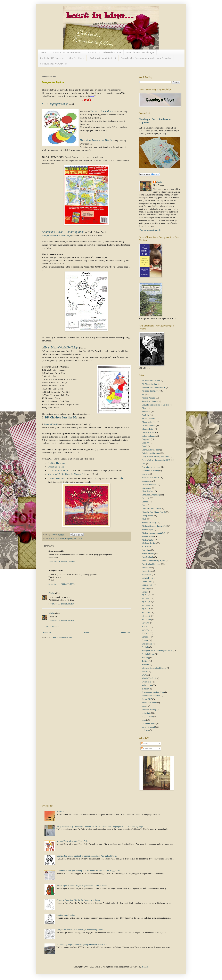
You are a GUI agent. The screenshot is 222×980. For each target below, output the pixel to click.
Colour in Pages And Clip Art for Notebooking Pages (78, 900)
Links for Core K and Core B (154, 512)
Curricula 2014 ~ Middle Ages (140, 53)
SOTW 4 (146, 633)
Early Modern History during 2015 (156, 460)
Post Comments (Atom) (63, 637)
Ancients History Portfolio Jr (154, 388)
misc (144, 720)
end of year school (149, 703)
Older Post (126, 632)
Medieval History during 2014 (154, 526)
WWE (144, 672)
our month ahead (149, 723)
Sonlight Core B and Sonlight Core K (157, 651)
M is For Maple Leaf (57, 479)
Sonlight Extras (148, 654)
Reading (145, 588)
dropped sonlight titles (151, 696)
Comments (147, 748)
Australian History (149, 401)
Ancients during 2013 (151, 391)
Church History (148, 429)
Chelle (51, 593)
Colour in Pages (148, 436)
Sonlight (145, 647)
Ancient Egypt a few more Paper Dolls (72, 841)
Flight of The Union (56, 463)
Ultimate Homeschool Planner (154, 668)
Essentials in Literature (151, 467)
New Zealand (147, 557)
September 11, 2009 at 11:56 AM (62, 584)
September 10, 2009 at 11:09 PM (62, 562)
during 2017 (147, 699)
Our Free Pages (77, 58)
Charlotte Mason (149, 426)
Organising (146, 571)
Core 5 (145, 446)
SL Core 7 (146, 616)
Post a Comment (52, 627)
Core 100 (146, 443)
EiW (144, 464)
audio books (147, 685)
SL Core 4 (146, 606)
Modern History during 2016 (154, 533)
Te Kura (145, 661)
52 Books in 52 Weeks (151, 381)
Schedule (146, 637)
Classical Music (148, 433)
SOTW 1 (146, 623)
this (121, 478)
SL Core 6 (146, 613)
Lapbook (146, 498)
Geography (69, 539)
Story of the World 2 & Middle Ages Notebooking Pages (80, 930)
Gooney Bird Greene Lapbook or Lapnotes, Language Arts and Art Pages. (87, 856)
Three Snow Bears (56, 467)
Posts (144, 744)
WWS (144, 675)
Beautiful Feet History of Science (155, 405)
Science (145, 640)
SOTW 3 (146, 630)
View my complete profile (150, 230)
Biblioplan (146, 412)
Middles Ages (147, 529)
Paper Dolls (147, 575)
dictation (145, 689)
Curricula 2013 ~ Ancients (52, 58)
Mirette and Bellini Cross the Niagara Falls (67, 474)
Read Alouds (147, 585)
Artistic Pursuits (149, 398)
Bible (144, 408)
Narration (146, 550)
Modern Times (148, 536)
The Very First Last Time (59, 470)
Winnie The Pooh (149, 678)
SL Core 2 (78, 539)
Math (144, 519)
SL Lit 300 (146, 620)
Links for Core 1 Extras (151, 509)
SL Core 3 (146, 602)
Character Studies (149, 422)
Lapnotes (146, 502)
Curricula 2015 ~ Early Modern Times (103, 53)
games (145, 706)
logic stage (146, 713)
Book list (146, 415)
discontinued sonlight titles (153, 692)
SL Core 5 (146, 609)
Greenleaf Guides (149, 484)
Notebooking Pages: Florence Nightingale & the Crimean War (82, 945)
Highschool (147, 488)
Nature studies (148, 554)
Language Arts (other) (151, 495)
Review (145, 592)
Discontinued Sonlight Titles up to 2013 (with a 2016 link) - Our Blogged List (88, 871)
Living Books (147, 516)
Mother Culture (148, 540)
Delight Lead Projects (151, 453)
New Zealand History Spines (154, 561)
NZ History (147, 547)
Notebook (146, 568)
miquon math (147, 716)
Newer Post (47, 632)
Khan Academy (148, 491)
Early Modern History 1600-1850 (156, 457)
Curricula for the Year (151, 450)
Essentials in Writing (150, 471)
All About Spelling (150, 384)
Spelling (145, 658)
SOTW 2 (146, 627)
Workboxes (146, 682)
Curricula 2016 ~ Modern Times (66, 53)
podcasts (145, 730)
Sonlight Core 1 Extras (66, 915)
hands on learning (149, 710)
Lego (144, 505)
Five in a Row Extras (57, 539)
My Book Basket (149, 543)
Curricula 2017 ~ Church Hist (54, 64)
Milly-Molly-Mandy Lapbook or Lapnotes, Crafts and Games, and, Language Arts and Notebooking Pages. (100, 827)
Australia (60, 812)
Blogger (145, 967)
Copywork (146, 439)
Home (43, 53)
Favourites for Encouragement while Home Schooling (146, 58)
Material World (51, 424)
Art (143, 394)
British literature (149, 419)
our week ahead (148, 727)
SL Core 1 (146, 595)
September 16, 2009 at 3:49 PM (61, 604)
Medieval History (149, 523)
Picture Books (148, 578)
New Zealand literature (151, 564)
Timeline (146, 665)
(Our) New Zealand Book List (102, 58)
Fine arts (145, 474)
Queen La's (146, 581)
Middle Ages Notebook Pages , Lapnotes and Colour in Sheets (82, 885)
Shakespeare (147, 644)
